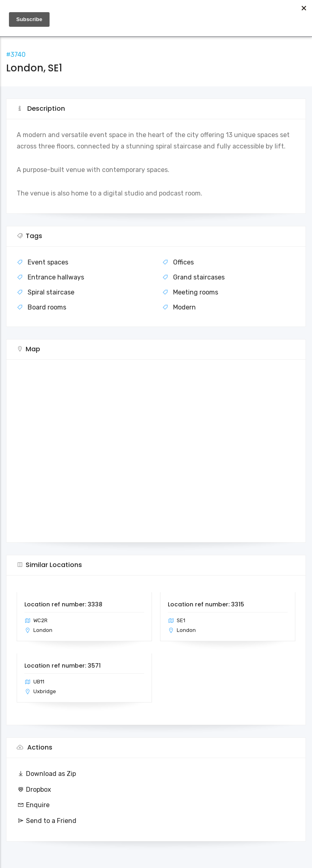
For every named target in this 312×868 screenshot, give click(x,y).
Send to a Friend (47, 821)
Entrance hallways (56, 277)
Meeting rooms (196, 292)
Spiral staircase (51, 292)
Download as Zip (46, 774)
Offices (183, 262)
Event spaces (48, 262)
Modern (184, 307)
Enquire (33, 805)
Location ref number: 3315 (206, 604)
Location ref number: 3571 (63, 666)
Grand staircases (199, 277)
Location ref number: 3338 (63, 604)
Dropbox (34, 790)
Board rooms (47, 307)
